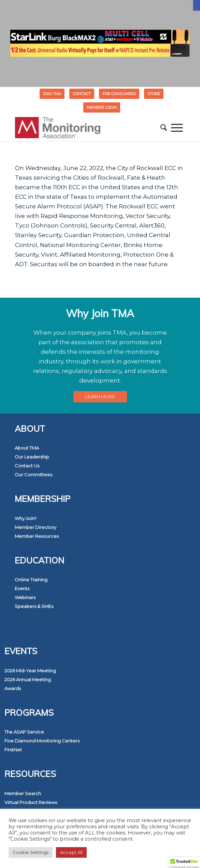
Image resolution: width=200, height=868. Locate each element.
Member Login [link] (102, 107)
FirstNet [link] (13, 750)
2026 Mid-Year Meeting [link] (30, 671)
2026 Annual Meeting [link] (28, 679)
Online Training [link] (31, 580)
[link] (197, 5)
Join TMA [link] (52, 94)
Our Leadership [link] (32, 457)
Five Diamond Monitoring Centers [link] (42, 741)
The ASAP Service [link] (24, 732)
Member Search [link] (23, 793)
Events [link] (22, 588)
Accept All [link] (71, 852)
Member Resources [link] (37, 536)
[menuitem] (52, 94)
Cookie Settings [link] (31, 852)
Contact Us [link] (27, 466)
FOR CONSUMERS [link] (119, 94)
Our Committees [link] (33, 475)
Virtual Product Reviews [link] (31, 802)
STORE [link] (154, 94)
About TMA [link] (27, 448)
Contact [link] (82, 94)
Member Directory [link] (35, 527)
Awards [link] (13, 688)
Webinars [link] (25, 597)
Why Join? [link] (26, 518)
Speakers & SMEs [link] (34, 606)
